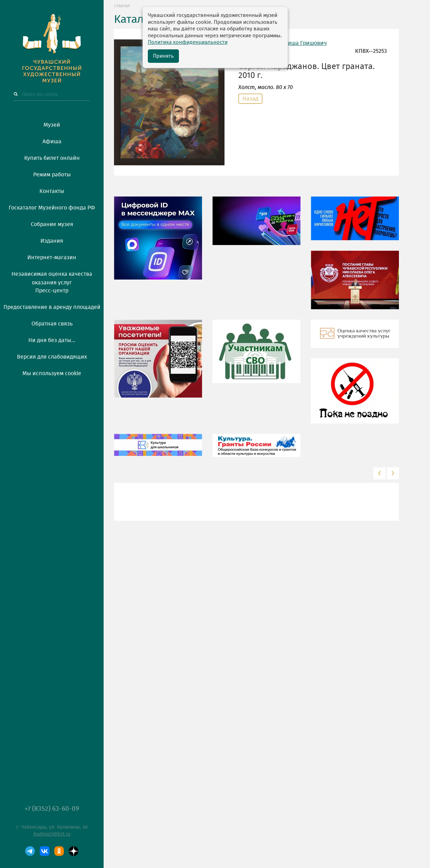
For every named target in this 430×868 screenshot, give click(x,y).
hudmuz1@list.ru (52, 834)
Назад (250, 99)
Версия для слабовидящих (52, 357)
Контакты (52, 191)
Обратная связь (52, 324)
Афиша (52, 142)
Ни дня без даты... (52, 340)
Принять (163, 56)
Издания (52, 241)
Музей (52, 125)
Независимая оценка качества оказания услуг (52, 277)
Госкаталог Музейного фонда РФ (52, 208)
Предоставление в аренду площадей (52, 307)
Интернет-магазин (52, 257)
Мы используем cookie (52, 373)
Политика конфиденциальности (188, 42)
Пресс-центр (52, 291)
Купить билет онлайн (52, 158)
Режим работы (52, 175)
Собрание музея (52, 224)
